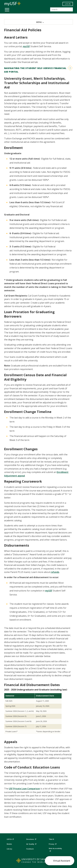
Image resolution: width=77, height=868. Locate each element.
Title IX (51, 839)
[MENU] (38, 22)
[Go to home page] (38, 861)
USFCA (11, 839)
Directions (31, 839)
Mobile (9, 844)
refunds (55, 572)
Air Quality (32, 844)
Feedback (30, 849)
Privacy (53, 844)
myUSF (26, 46)
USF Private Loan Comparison (24, 789)
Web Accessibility (55, 849)
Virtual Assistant (62, 861)
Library (9, 849)
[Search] (62, 9)
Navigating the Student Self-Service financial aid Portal (35, 70)
